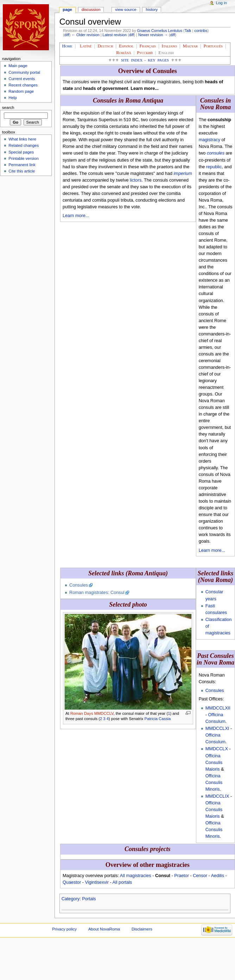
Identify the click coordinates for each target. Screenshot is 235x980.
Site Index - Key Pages (145, 60)
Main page (18, 66)
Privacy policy (64, 929)
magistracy (209, 140)
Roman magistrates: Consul (97, 593)
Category (71, 899)
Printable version (23, 158)
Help (13, 98)
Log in (221, 3)
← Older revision (85, 35)
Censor (200, 876)
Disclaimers (142, 929)
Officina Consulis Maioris (214, 763)
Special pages (21, 152)
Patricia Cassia (158, 719)
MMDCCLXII (218, 708)
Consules (79, 585)
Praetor (182, 876)
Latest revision (115, 35)
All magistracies (136, 876)
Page (67, 9)
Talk (188, 31)
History (152, 9)
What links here (22, 139)
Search (8, 107)
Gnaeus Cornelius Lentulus (160, 31)
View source (126, 9)
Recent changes (23, 85)
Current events (22, 79)
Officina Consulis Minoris (214, 783)
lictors (136, 180)
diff (67, 35)
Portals (89, 899)
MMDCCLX (217, 749)
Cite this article (22, 171)
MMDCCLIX (217, 796)
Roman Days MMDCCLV (92, 713)
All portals (122, 882)
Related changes (24, 145)
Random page (21, 91)
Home (67, 46)
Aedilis (218, 876)
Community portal (24, 72)
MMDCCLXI (217, 729)
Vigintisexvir (97, 882)
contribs (201, 31)
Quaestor (72, 882)
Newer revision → (153, 35)
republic (214, 167)
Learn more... (76, 216)
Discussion (91, 9)
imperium (183, 174)
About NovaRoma (104, 929)
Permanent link (22, 165)
